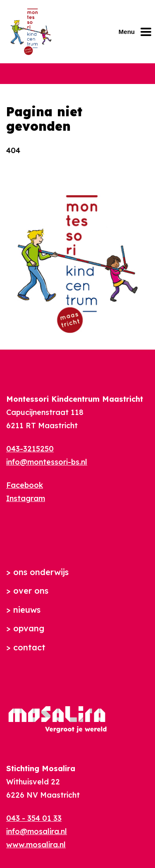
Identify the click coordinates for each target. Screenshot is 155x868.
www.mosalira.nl (36, 845)
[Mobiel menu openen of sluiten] (137, 32)
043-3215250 (30, 449)
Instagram (26, 498)
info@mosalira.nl (37, 831)
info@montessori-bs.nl (47, 462)
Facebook (25, 485)
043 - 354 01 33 (34, 818)
